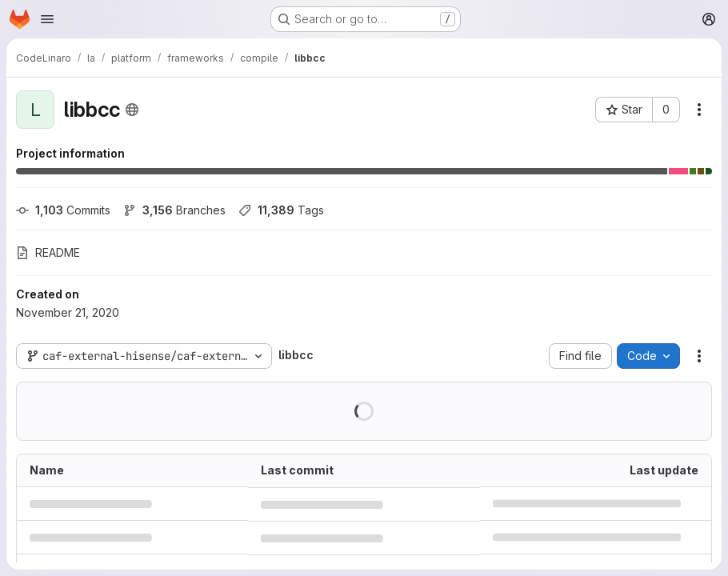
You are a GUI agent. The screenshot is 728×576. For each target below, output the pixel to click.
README (48, 252)
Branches (174, 210)
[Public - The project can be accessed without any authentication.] (132, 110)
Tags (281, 210)
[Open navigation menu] (47, 19)
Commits (63, 210)
